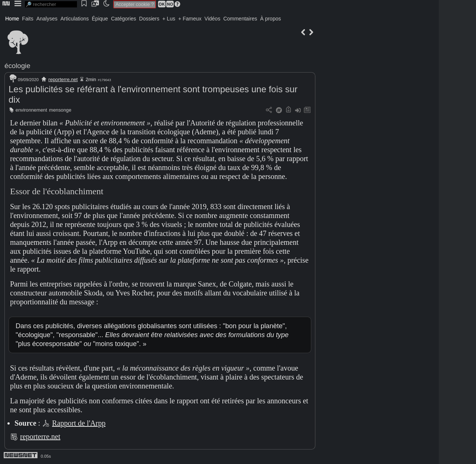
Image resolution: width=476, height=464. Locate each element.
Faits (28, 19)
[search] (51, 4)
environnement (31, 110)
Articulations (75, 19)
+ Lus (169, 19)
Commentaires (240, 19)
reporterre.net (63, 79)
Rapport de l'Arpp (79, 423)
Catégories (123, 19)
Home (12, 19)
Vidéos (213, 19)
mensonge (60, 110)
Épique (100, 19)
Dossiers (149, 19)
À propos (270, 19)
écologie (17, 66)
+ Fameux (190, 19)
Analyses (47, 19)
